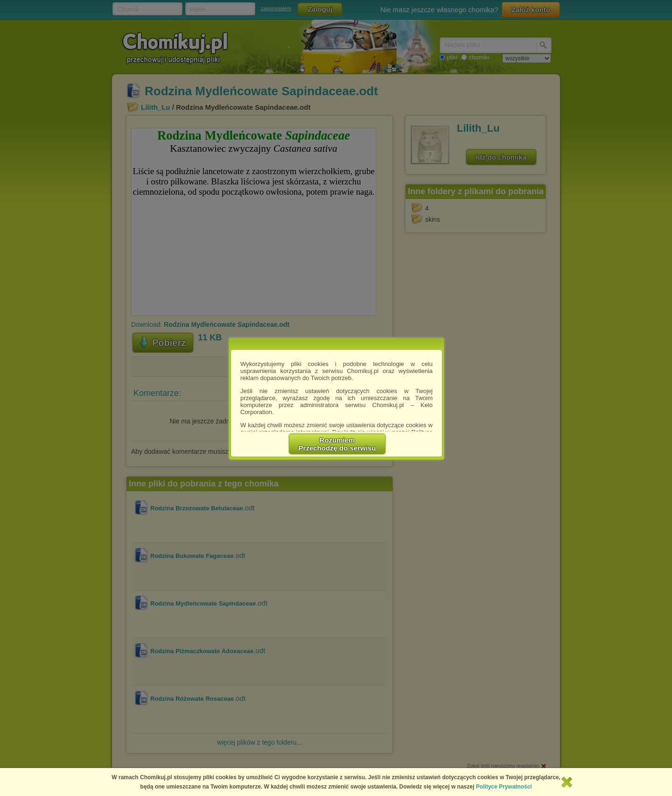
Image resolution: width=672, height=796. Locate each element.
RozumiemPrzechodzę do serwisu (337, 444)
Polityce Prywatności (504, 787)
